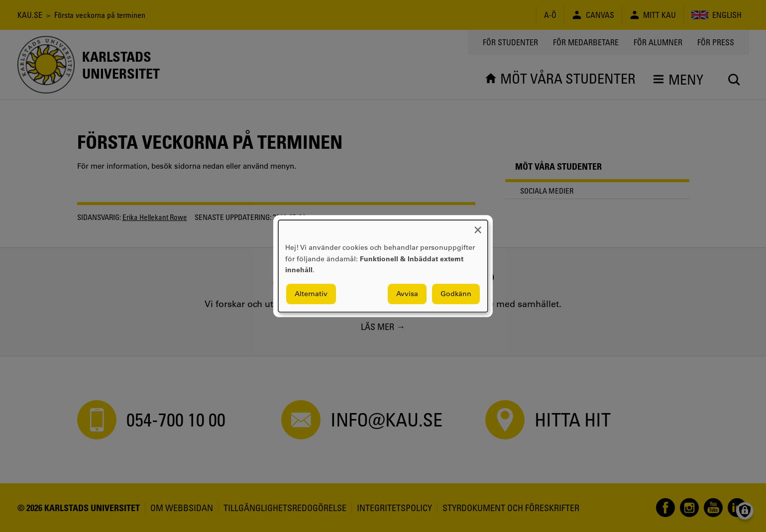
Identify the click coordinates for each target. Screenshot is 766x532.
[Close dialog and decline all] (478, 226)
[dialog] (383, 266)
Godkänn (456, 294)
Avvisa (407, 294)
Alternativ (311, 294)
